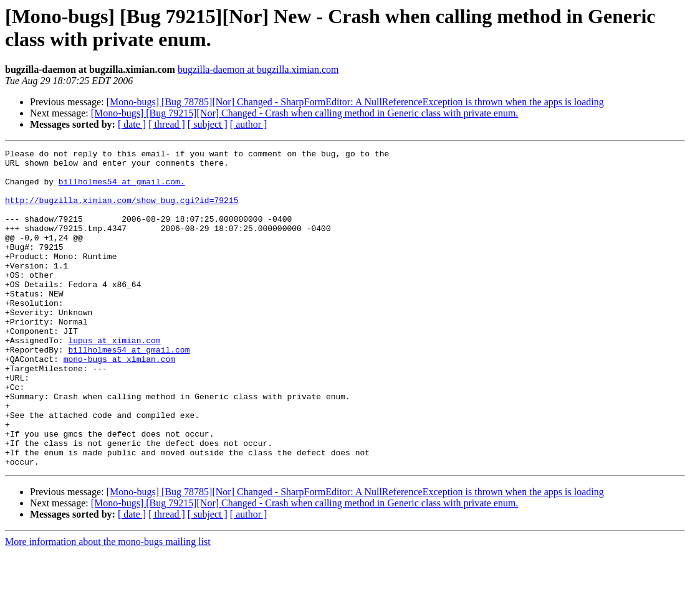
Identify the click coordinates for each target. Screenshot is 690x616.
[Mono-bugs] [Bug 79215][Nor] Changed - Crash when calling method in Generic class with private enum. (305, 113)
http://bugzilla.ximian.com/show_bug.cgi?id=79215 (122, 211)
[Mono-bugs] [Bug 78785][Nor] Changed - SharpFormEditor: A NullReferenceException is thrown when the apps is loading (355, 102)
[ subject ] (208, 124)
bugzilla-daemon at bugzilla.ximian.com (258, 69)
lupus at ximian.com (114, 379)
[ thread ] (167, 124)
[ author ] (249, 124)
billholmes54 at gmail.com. (122, 189)
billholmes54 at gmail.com (129, 391)
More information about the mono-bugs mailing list (108, 605)
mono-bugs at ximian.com (119, 402)
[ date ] (132, 124)
